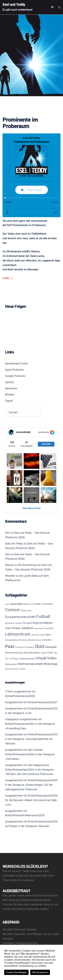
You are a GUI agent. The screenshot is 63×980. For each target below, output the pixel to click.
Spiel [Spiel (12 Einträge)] (44, 653)
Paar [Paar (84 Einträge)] (10, 646)
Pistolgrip (21, 943)
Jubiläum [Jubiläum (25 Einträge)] (27, 628)
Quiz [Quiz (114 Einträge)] (40, 646)
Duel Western (34, 934)
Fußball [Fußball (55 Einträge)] (43, 616)
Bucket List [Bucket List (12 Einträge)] (29, 604)
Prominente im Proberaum (20, 123)
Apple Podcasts (14, 370)
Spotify (9, 382)
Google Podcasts (15, 376)
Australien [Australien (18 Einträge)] (17, 604)
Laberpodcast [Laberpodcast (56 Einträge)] (18, 634)
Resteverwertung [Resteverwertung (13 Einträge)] (14, 653)
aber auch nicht (40, 871)
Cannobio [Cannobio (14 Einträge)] (47, 604)
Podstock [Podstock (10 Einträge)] (19, 647)
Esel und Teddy (14, 4)
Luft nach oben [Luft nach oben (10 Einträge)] (38, 635)
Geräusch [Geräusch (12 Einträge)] (10, 623)
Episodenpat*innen (16, 363)
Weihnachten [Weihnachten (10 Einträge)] (11, 664)
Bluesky (10, 394)
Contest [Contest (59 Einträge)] (12, 610)
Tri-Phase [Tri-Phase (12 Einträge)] (14, 659)
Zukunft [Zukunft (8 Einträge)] (22, 669)
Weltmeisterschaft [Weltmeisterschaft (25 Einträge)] (30, 664)
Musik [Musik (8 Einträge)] (39, 640)
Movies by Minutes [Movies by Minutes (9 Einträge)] (27, 640)
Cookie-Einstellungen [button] (16, 972)
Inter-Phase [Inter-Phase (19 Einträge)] (13, 628)
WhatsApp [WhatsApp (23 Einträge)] (50, 664)
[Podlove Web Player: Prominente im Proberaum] (32, 175)
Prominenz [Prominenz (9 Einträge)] (29, 647)
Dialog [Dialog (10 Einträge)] (23, 610)
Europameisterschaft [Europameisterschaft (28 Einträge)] (20, 617)
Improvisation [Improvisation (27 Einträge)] (43, 623)
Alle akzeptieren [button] (40, 972)
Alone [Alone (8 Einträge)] (7, 604)
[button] (52, 7)
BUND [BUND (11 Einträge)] (38, 604)
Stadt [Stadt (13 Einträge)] (50, 653)
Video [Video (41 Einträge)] (52, 658)
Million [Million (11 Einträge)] (48, 635)
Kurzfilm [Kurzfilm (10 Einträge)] (50, 628)
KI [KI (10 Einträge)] (44, 628)
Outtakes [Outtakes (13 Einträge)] (47, 640)
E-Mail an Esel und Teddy (35, 900)
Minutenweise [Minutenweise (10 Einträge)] (11, 640)
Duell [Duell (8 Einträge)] (29, 611)
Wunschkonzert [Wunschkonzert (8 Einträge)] (12, 669)
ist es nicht (15, 871)
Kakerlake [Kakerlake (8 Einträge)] (38, 628)
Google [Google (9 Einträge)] (18, 623)
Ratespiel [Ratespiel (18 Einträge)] (51, 647)
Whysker (10, 576)
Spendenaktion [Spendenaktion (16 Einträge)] (32, 652)
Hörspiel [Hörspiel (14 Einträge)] (27, 623)
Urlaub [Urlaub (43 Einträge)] (41, 658)
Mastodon (11, 388)
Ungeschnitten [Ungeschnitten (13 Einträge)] (27, 658)
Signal (9, 401)
